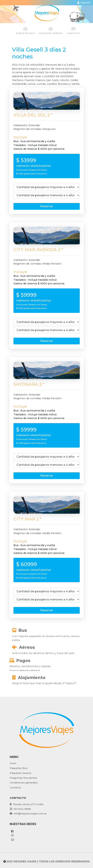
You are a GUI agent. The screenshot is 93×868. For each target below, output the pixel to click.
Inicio (13, 763)
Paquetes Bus (19, 768)
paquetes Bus (26, 31)
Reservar (47, 206)
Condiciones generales (24, 783)
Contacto (73, 31)
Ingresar (84, 2)
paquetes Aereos (51, 31)
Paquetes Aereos (21, 773)
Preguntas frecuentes (23, 778)
